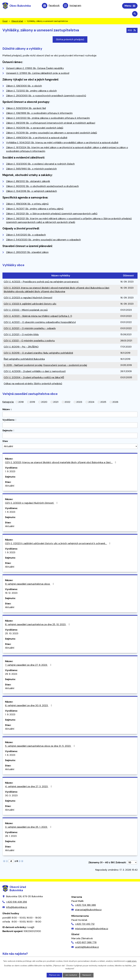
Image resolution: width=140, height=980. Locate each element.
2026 (115, 402)
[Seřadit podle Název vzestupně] (11, 409)
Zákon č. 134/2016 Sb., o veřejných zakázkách (32, 191)
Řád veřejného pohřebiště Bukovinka (24, 359)
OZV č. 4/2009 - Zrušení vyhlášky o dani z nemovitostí (35, 372)
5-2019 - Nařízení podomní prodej (23, 366)
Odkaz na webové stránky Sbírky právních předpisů (33, 384)
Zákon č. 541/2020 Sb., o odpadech (26, 235)
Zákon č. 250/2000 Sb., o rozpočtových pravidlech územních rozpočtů (46, 96)
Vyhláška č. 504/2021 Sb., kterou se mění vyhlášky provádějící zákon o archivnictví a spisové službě (62, 143)
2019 (32, 402)
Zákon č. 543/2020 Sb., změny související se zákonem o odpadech (43, 240)
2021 (56, 402)
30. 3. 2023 (11, 796)
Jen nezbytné (71, 975)
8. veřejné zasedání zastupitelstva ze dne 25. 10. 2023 (38, 625)
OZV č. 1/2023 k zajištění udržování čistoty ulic (30, 304)
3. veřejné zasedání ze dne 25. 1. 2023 (29, 827)
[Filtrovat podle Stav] (70, 447)
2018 (21, 402)
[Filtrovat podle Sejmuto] (70, 436)
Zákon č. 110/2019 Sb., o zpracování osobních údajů (35, 128)
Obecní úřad (17, 22)
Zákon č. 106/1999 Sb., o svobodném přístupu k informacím (39, 113)
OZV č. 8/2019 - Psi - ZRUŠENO (21, 347)
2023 (79, 402)
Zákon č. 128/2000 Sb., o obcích (24, 86)
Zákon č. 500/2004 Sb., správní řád (26, 109)
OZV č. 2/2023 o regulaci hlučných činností (28, 298)
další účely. (132, 961)
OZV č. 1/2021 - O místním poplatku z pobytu (29, 341)
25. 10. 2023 (12, 634)
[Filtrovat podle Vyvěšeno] (70, 426)
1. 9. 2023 (10, 472)
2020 (44, 402)
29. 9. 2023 (11, 674)
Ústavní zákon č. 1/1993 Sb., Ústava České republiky (35, 69)
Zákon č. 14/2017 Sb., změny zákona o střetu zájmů (35, 209)
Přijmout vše (54, 975)
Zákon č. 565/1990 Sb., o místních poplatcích (31, 169)
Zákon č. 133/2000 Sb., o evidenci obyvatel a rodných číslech (40, 164)
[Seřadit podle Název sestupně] (11, 410)
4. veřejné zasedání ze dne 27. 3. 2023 (29, 787)
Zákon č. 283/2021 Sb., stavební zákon (27, 253)
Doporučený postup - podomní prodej (65, 366)
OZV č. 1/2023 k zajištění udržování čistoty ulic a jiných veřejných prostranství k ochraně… (58, 544)
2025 (103, 402)
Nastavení (87, 975)
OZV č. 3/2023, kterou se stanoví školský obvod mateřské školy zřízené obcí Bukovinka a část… (61, 463)
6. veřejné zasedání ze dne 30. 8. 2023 (29, 706)
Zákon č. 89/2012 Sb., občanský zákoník (28, 182)
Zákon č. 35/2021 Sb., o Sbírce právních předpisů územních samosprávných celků (52, 214)
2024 (91, 402)
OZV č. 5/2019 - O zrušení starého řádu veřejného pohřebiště (38, 353)
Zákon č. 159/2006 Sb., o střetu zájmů (27, 204)
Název (6, 410)
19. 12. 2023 (11, 593)
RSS (132, 30)
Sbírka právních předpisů (70, 40)
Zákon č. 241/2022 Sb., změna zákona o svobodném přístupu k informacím (48, 118)
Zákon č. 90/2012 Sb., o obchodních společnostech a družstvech (42, 187)
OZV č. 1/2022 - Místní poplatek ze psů (26, 310)
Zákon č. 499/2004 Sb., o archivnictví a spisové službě (37, 138)
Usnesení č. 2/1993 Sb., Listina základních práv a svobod (38, 74)
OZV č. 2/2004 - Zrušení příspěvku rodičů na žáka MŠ (34, 378)
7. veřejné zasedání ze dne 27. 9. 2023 (29, 665)
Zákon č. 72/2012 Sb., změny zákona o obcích (31, 91)
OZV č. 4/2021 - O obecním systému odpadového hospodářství (40, 323)
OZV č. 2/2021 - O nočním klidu (21, 335)
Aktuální (10, 486)
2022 (67, 402)
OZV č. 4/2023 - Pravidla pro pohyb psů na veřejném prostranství (41, 282)
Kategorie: (8, 402)
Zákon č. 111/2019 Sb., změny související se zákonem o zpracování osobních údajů (52, 133)
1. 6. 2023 (10, 755)
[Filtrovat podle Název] (70, 415)
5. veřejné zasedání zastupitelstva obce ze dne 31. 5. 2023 (40, 746)
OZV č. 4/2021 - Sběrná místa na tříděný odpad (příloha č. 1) (38, 316)
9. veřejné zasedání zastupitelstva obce (30, 584)
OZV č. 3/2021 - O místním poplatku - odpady (30, 329)
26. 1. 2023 (11, 836)
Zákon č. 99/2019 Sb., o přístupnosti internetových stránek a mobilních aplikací (51, 123)
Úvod (5, 22)
